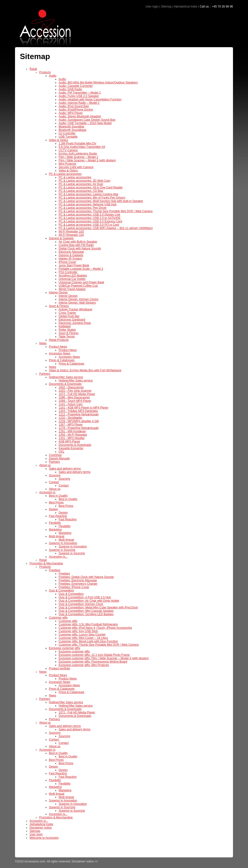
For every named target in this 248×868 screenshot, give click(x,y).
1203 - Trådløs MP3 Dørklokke (78, 411)
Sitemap (166, 7)
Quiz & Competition (61, 591)
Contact (54, 482)
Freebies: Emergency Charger (78, 584)
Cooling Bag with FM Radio (76, 245)
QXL (62, 452)
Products (45, 72)
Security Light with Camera (76, 167)
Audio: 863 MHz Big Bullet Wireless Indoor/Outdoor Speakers (98, 82)
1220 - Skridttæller (70, 418)
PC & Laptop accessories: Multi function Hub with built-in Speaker (101, 201)
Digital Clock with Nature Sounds (80, 248)
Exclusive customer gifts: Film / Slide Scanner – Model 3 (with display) (104, 658)
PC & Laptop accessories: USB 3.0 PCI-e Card (89, 225)
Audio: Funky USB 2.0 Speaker (79, 96)
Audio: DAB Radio (70, 89)
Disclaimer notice (41, 828)
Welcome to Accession (44, 838)
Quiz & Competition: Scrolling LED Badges (86, 614)
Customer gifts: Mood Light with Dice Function (88, 641)
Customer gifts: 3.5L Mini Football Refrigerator (88, 624)
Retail (33, 69)
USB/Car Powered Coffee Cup (78, 286)
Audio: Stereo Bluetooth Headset (80, 116)
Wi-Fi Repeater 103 (71, 232)
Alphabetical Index (41, 824)
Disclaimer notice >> (85, 861)
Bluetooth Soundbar (71, 127)
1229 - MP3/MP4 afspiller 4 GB (79, 421)
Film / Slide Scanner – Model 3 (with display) (87, 160)
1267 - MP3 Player (71, 425)
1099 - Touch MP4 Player (75, 401)
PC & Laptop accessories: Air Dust (81, 184)
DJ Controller (67, 133)
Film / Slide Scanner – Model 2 (78, 157)
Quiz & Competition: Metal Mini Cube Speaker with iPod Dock (98, 607)
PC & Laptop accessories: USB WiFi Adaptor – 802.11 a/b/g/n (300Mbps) (106, 228)
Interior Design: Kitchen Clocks (78, 299)
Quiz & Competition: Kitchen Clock (81, 604)
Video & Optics (58, 140)
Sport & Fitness (59, 306)
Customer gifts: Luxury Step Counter (82, 635)
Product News (58, 347)
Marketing (55, 530)
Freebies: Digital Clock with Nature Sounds (86, 577)
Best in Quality (58, 496)
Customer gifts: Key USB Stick (78, 631)
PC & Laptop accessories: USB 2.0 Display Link (89, 215)
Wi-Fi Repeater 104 (71, 235)
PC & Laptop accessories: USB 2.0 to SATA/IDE (90, 218)
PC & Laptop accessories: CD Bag (81, 191)
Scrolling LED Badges (73, 276)
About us (45, 465)
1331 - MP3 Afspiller (72, 438)
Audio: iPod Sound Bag (74, 106)
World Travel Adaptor (72, 289)
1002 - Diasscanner (71, 387)
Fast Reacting (58, 516)
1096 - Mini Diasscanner (74, 397)
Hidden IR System (70, 259)
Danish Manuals (59, 458)
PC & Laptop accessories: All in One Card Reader (91, 187)
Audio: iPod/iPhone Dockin (76, 110)
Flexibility (55, 523)
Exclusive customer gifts (65, 648)
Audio (53, 76)
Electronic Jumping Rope (75, 323)
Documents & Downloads (65, 384)
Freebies (55, 570)
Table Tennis (67, 337)
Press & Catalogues (62, 360)
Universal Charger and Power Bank (81, 282)
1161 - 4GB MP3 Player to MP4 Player (83, 408)
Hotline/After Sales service (66, 377)
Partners (45, 374)
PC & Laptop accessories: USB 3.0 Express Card (90, 221)
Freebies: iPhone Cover (74, 587)
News (43, 343)
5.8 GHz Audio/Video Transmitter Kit (82, 147)
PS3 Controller (68, 272)
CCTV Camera (68, 150)
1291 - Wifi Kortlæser (72, 431)
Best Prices (56, 502)
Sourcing (55, 475)
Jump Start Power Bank (74, 265)
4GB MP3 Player (69, 441)
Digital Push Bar (69, 316)
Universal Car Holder (72, 279)
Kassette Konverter (71, 448)
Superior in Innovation (63, 543)
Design (53, 509)
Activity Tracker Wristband (75, 309)
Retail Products (59, 340)
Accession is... (58, 557)
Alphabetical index (186, 7)
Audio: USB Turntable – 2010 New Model (85, 123)
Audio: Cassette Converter (76, 86)
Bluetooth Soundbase (73, 130)
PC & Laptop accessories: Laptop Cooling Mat (88, 194)
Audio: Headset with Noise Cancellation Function (90, 99)
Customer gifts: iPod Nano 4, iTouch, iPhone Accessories (95, 628)
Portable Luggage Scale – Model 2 (81, 269)
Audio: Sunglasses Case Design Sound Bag (87, 120)
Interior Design (58, 292)
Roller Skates (67, 330)
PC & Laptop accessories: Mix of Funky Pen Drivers (92, 198)
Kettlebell (65, 326)
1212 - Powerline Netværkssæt (79, 414)
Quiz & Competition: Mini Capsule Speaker (86, 611)
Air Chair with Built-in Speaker (78, 242)
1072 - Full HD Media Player (77, 394)
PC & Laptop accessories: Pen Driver (83, 208)
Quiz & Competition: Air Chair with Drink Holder (89, 601)
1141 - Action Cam (71, 404)
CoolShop (55, 455)
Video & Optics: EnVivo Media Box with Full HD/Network (85, 370)
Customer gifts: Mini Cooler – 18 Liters (83, 638)
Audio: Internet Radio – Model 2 (79, 103)
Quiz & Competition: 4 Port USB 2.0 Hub (85, 597)
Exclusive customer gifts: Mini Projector (84, 665)
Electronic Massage (71, 252)
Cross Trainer (67, 313)
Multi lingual (57, 536)
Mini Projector (67, 164)
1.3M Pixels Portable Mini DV (77, 143)
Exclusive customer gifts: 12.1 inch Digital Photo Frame (94, 655)
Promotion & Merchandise (46, 563)
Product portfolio (59, 668)
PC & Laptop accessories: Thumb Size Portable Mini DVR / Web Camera (106, 211)
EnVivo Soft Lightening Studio (78, 154)
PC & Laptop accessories (65, 174)
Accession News (60, 353)
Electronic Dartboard (72, 320)
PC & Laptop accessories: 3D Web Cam (84, 181)
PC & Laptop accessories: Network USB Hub (88, 204)
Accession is (47, 492)
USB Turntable (68, 137)
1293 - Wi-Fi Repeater (73, 435)
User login (152, 7)
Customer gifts (58, 618)
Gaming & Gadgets (61, 238)
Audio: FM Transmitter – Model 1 (80, 93)
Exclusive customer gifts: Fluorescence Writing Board (93, 662)
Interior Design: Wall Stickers (77, 303)
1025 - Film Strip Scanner (75, 391)
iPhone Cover (67, 262)
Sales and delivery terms (65, 469)
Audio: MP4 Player (71, 113)
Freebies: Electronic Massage (78, 580)
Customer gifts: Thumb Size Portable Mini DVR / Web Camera (99, 645)
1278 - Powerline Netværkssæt (79, 428)
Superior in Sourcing (62, 550)
